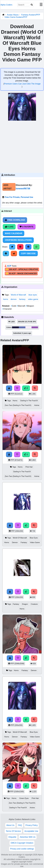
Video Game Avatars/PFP (16, 17)
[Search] (32, 5)
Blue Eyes (34, 538)
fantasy (22, 299)
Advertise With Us (28, 837)
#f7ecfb (28, 327)
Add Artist (7, 187)
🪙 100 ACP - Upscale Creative (22, 269)
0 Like (9, 227)
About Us (10, 825)
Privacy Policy (32, 825)
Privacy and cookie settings (22, 849)
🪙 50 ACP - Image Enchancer (21, 273)
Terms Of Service (13, 831)
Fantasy (24, 542)
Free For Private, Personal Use (19, 197)
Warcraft (21, 306)
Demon (15, 542)
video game (33, 299)
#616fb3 (22, 327)
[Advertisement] (22, 146)
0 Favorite (27, 227)
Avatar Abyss (13, 15)
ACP (9, 266)
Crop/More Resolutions (18, 240)
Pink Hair (29, 467)
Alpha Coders (6, 5)
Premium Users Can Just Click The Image (22, 84)
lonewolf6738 (23, 188)
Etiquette (12, 837)
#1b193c (15, 327)
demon (14, 299)
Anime (37, 405)
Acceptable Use (31, 831)
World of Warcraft (18, 295)
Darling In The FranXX (29, 401)
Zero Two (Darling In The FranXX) (18, 405)
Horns (15, 401)
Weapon (30, 306)
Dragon (25, 604)
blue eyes (33, 295)
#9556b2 (35, 327)
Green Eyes (24, 798)
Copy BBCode (28, 253)
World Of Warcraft (20, 538)
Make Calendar (14, 233)
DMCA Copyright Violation (22, 843)
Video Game (35, 542)
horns (6, 299)
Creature (34, 604)
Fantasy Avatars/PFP (31, 15)
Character (7, 309)
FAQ (20, 825)
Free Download (15, 220)
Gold (14, 306)
